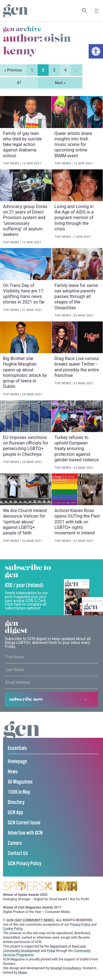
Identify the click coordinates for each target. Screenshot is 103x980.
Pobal (51, 951)
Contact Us (18, 854)
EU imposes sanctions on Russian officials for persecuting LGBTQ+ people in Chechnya (26, 446)
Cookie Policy (13, 929)
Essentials (17, 749)
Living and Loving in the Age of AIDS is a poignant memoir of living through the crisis (74, 218)
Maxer (23, 973)
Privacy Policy (80, 925)
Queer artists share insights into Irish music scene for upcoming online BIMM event (73, 145)
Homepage (17, 762)
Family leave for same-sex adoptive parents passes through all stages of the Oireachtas (77, 297)
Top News (11, 164)
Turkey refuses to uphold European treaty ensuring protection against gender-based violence (77, 449)
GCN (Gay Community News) (30, 920)
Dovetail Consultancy (66, 968)
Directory (16, 803)
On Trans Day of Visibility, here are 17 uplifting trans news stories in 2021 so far (24, 294)
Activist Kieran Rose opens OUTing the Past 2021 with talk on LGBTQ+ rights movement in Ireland (77, 522)
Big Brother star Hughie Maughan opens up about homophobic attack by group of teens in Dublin (25, 372)
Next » (60, 83)
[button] (96, 51)
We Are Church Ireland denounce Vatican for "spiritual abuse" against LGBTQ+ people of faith (25, 522)
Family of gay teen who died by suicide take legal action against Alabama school (22, 145)
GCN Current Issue (24, 823)
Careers (15, 844)
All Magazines (20, 782)
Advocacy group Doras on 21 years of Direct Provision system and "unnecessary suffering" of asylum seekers (25, 220)
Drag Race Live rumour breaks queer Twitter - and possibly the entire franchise (77, 367)
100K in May (19, 793)
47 (19, 83)
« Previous (13, 70)
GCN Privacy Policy (24, 864)
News (13, 772)
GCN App (15, 813)
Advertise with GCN (25, 833)
